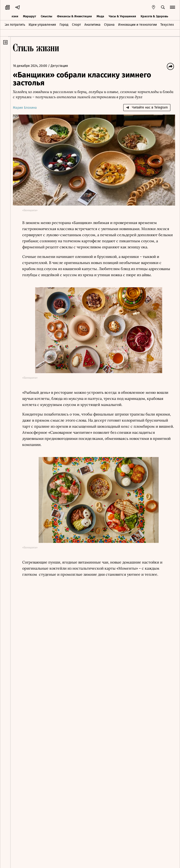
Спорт (76, 24)
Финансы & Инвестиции (74, 16)
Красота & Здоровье (155, 16)
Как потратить (14, 24)
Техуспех (167, 24)
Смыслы (47, 16)
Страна (109, 24)
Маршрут (30, 16)
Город (64, 24)
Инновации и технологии (137, 24)
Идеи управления (42, 24)
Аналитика (92, 24)
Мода (100, 16)
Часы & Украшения (122, 16)
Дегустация (62, 66)
